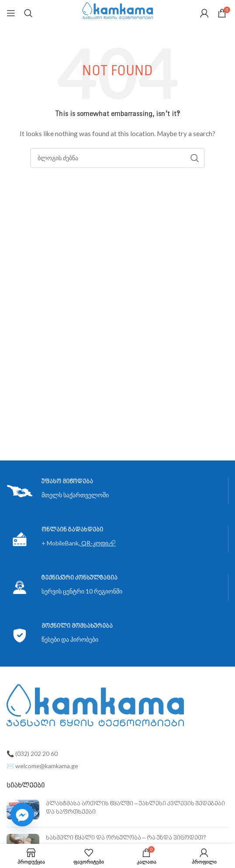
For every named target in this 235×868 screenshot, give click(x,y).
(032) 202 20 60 (36, 754)
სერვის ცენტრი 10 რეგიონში (82, 591)
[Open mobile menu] (11, 13)
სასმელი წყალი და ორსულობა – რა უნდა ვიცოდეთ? (126, 838)
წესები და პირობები (70, 639)
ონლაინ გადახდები (72, 530)
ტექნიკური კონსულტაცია (79, 578)
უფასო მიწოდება (67, 482)
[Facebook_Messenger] (22, 815)
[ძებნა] (28, 13)
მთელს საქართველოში (75, 495)
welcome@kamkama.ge (47, 766)
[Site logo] (118, 12)
